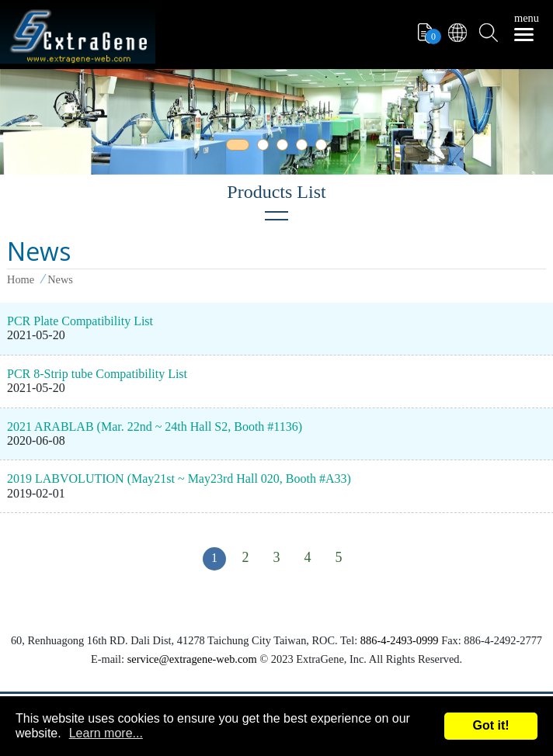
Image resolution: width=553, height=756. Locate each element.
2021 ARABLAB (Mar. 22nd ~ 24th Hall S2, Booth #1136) (155, 427)
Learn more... (106, 733)
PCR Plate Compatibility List (80, 321)
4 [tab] (304, 147)
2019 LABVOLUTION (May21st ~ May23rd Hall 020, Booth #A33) (179, 479)
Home (21, 279)
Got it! (490, 725)
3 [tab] (285, 147)
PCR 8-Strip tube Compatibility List (97, 374)
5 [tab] (324, 147)
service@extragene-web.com (192, 659)
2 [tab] (266, 147)
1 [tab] (235, 147)
